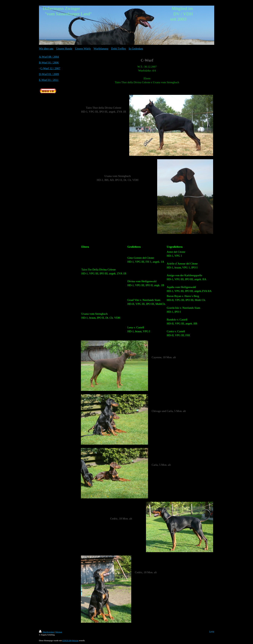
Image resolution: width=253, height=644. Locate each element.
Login (212, 631)
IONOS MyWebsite (70, 640)
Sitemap (59, 632)
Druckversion (47, 632)
